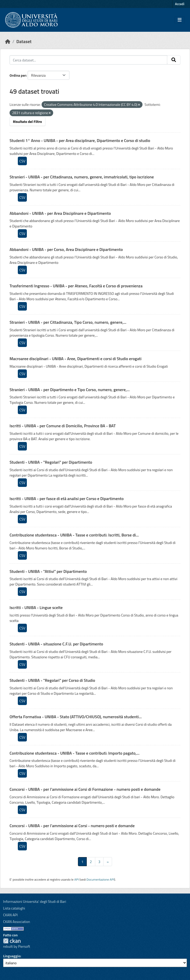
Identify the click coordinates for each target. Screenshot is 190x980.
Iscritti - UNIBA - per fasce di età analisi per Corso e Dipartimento (67, 499)
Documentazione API (100, 879)
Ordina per (18, 75)
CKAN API (10, 915)
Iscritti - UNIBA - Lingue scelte (36, 607)
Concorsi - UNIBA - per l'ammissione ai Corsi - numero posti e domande (72, 826)
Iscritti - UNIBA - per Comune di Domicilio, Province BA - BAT (63, 426)
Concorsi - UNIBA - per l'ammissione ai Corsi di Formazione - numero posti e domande (85, 789)
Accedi (180, 4)
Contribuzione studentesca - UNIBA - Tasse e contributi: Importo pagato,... (74, 753)
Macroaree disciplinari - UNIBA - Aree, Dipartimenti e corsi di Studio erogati (76, 359)
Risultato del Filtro (27, 121)
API (77, 879)
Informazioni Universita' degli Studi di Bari (35, 901)
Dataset (24, 41)
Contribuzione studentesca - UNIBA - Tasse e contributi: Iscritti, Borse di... (74, 535)
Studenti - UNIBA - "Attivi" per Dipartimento (48, 571)
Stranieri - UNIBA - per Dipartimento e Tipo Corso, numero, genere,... (70, 390)
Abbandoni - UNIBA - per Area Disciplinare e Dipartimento (60, 213)
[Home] (8, 41)
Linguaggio (12, 956)
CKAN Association (17, 922)
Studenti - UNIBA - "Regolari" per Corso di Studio (52, 680)
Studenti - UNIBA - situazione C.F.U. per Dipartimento (56, 644)
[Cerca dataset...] (88, 60)
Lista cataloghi (14, 908)
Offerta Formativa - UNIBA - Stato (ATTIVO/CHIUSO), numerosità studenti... (76, 717)
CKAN (12, 941)
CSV (22, 161)
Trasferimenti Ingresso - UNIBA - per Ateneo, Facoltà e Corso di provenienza (76, 286)
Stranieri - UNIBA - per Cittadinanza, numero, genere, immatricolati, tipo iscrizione (82, 177)
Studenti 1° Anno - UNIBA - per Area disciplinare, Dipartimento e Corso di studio (80, 140)
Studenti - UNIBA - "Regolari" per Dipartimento (51, 462)
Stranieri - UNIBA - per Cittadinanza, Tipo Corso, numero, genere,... (68, 322)
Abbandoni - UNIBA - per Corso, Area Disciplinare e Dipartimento (66, 249)
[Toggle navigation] (180, 20)
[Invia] (174, 60)
